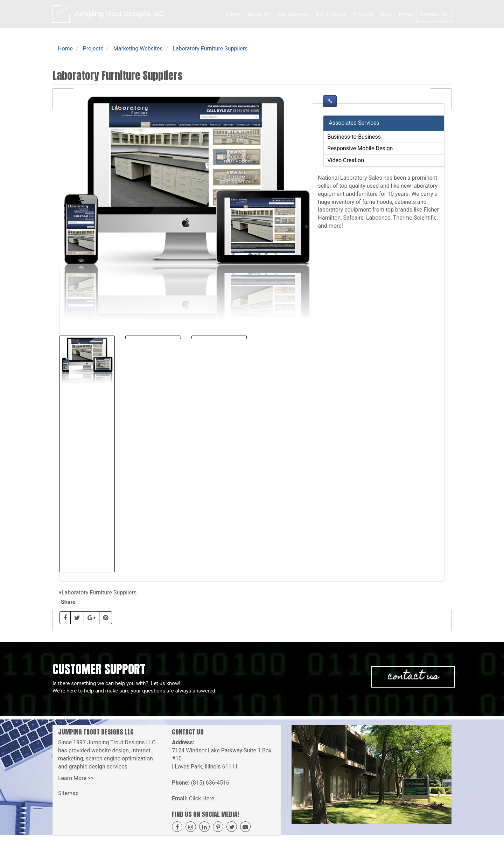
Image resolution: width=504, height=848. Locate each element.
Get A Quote (331, 14)
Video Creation (346, 160)
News (406, 14)
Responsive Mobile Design (360, 148)
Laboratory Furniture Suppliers (210, 49)
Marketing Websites (138, 49)
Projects (363, 14)
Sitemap (68, 793)
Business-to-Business (354, 137)
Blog (386, 14)
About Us (259, 14)
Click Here (202, 798)
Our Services (293, 14)
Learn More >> (76, 778)
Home (233, 14)
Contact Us (434, 14)
